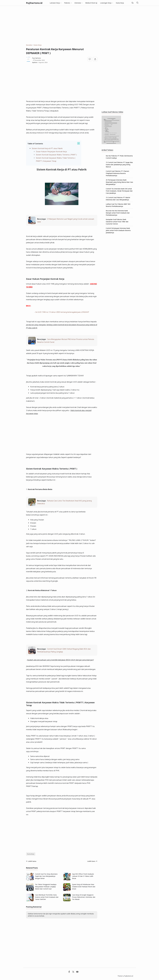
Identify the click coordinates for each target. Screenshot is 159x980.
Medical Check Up (91, 3)
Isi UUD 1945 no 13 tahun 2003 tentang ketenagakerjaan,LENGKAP (62, 312)
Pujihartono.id (34, 3)
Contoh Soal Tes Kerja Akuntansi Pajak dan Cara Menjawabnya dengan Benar (46, 876)
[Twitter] (73, 972)
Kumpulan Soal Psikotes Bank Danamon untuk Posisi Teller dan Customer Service (117, 222)
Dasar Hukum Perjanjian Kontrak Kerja (51, 151)
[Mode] (132, 3)
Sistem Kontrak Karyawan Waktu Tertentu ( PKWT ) (56, 155)
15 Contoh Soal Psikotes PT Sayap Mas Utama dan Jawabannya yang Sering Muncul (119, 165)
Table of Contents (35, 144)
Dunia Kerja (120, 3)
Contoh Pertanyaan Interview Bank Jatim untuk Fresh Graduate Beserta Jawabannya (118, 230)
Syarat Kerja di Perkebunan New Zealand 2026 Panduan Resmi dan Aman (84, 887)
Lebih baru (92, 861)
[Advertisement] (80, 25)
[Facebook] (69, 972)
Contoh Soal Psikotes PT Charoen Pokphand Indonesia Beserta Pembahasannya (117, 173)
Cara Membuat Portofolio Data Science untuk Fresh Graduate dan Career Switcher (47, 897)
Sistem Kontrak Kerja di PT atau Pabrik (47, 148)
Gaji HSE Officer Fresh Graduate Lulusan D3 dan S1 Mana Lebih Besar (83, 876)
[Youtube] (77, 972)
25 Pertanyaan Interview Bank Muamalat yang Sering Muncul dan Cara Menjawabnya (119, 182)
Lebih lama (31, 861)
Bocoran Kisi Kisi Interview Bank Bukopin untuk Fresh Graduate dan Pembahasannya (118, 213)
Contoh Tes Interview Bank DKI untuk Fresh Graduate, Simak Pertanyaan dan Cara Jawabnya (119, 191)
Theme (120, 976)
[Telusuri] (137, 3)
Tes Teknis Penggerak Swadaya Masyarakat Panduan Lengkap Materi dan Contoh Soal (46, 887)
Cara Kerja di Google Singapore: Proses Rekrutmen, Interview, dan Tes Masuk (84, 897)
